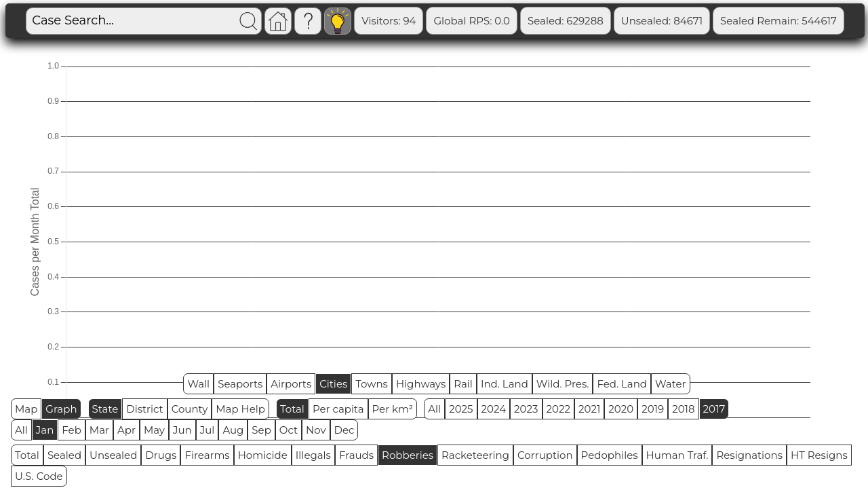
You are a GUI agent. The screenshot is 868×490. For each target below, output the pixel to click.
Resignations (749, 455)
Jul (208, 430)
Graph (61, 409)
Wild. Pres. (563, 384)
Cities (333, 384)
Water (671, 384)
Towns (372, 384)
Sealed (64, 455)
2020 (621, 409)
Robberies (408, 455)
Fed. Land (622, 384)
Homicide (263, 455)
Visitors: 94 (389, 21)
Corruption (545, 455)
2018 (683, 409)
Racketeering (475, 455)
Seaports (240, 384)
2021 (589, 409)
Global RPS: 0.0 (472, 21)
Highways (421, 384)
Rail (463, 384)
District (144, 409)
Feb (71, 430)
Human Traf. (677, 455)
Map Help (240, 409)
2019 (653, 409)
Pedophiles (610, 455)
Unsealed (113, 455)
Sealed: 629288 (566, 21)
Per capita (338, 409)
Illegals (313, 455)
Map (26, 409)
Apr (126, 430)
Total (292, 409)
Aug (233, 430)
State (105, 409)
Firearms (207, 455)
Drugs (161, 455)
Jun (182, 430)
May (154, 430)
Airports (291, 384)
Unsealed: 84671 (662, 21)
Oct (289, 430)
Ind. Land (505, 384)
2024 (494, 409)
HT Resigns (819, 455)
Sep (261, 430)
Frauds (356, 455)
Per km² (393, 409)
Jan (45, 430)
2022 (558, 409)
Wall (198, 384)
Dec (344, 430)
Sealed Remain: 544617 (778, 21)
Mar (99, 430)
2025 (461, 409)
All (434, 409)
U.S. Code (39, 476)
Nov (316, 430)
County (190, 409)
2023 (526, 409)
